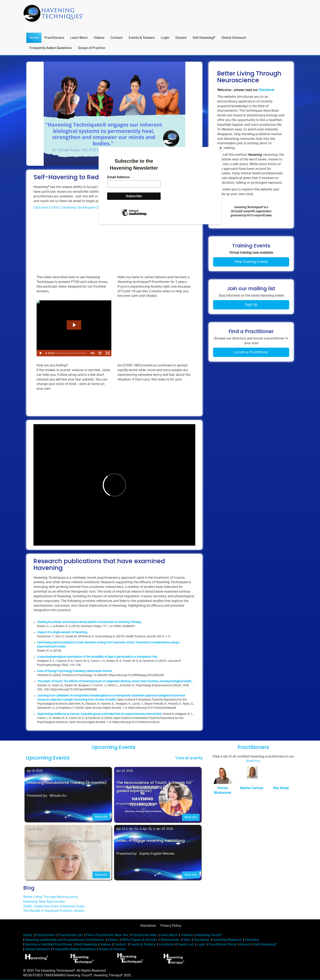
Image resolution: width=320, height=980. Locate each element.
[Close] (221, 148)
